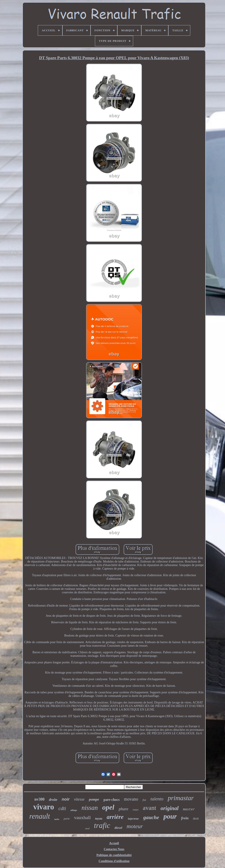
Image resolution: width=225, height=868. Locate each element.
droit (196, 819)
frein (185, 818)
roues (136, 810)
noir (66, 799)
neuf (87, 828)
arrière (115, 817)
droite (53, 800)
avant (150, 808)
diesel (118, 828)
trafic (102, 825)
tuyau (99, 819)
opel (108, 807)
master (189, 810)
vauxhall (82, 817)
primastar (181, 798)
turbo (57, 819)
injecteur (133, 819)
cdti (62, 808)
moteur (135, 826)
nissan (90, 808)
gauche (151, 817)
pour (170, 816)
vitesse (79, 799)
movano (131, 799)
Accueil (114, 843)
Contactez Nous (114, 849)
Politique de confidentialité (114, 855)
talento (157, 799)
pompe (94, 799)
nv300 (40, 799)
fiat (144, 800)
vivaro (44, 807)
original (170, 808)
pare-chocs (112, 800)
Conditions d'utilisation (114, 861)
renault (40, 816)
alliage (74, 810)
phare (123, 809)
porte (67, 819)
